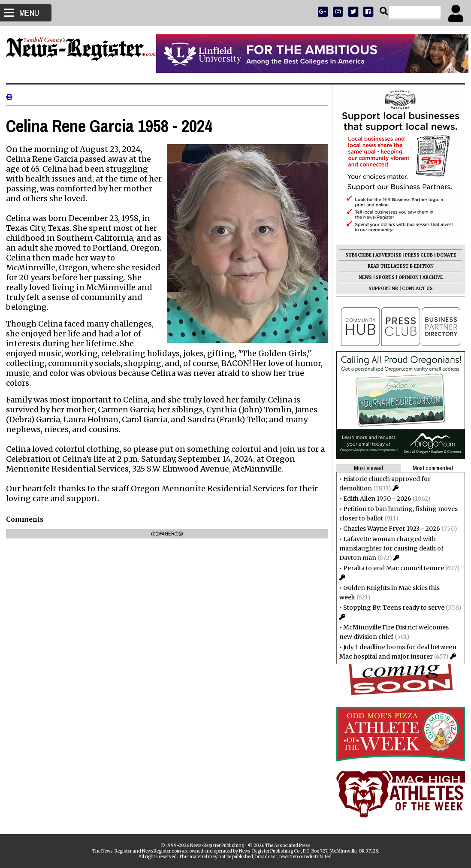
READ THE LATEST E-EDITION (398, 266)
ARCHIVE (430, 277)
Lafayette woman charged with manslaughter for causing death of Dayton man (389, 548)
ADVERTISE (386, 255)
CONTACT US (415, 289)
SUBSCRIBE (356, 255)
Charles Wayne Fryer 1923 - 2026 (389, 529)
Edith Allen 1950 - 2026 (375, 499)
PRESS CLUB (416, 255)
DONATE (444, 255)
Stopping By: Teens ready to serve (391, 608)
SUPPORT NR (381, 289)
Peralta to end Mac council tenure (391, 568)
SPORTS (383, 277)
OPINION (406, 277)
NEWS (363, 277)
